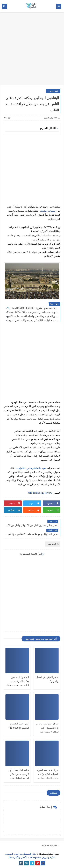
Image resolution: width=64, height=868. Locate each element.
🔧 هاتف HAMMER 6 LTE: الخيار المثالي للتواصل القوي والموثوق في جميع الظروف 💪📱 (33, 308)
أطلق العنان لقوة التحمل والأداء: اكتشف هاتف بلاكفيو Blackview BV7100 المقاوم (33, 316)
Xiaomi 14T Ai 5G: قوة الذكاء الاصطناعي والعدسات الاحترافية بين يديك (33, 312)
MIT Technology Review (40, 493)
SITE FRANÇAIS (49, 846)
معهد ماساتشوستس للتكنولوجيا (31, 468)
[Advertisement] (32, 51)
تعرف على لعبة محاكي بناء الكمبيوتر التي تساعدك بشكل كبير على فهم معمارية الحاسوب (47, 732)
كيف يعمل (53, 91)
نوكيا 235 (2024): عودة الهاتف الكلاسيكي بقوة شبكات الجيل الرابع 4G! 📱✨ (33, 320)
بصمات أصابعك (48, 211)
